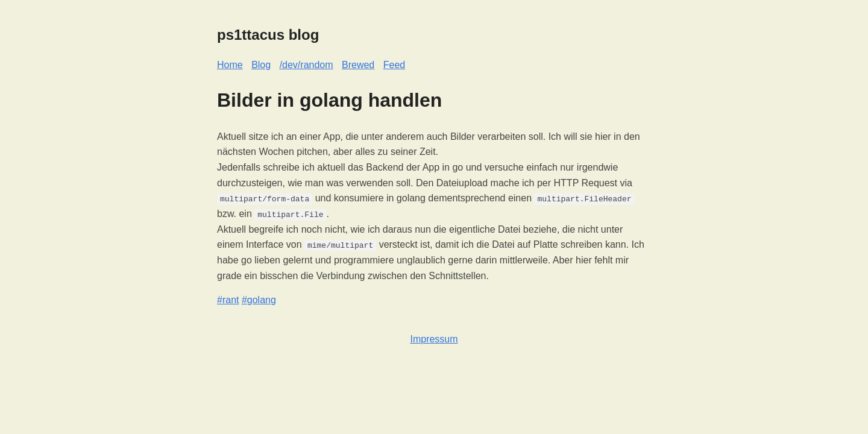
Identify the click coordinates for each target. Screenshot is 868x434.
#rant (228, 300)
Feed (394, 65)
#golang (259, 300)
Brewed (358, 65)
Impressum (434, 339)
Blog (261, 65)
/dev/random (307, 65)
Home (230, 65)
